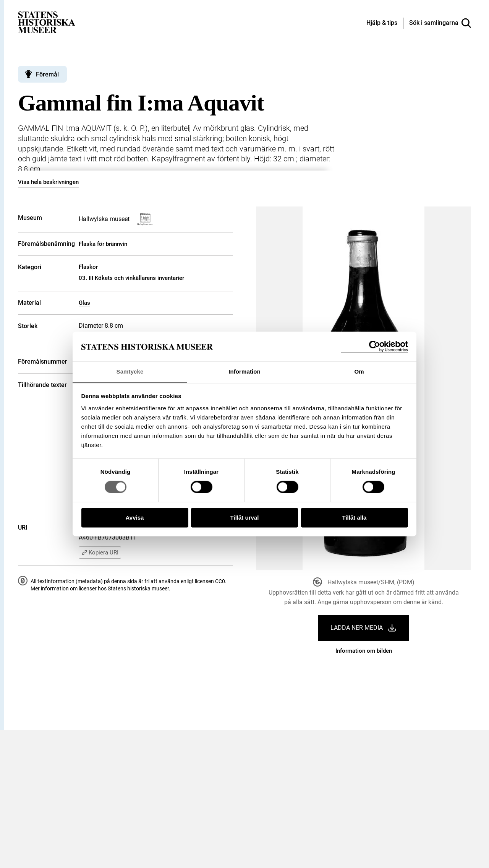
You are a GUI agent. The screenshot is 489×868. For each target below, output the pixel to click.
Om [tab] (359, 371)
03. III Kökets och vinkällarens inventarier (131, 278)
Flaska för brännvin (103, 244)
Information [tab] (244, 371)
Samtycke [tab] (130, 371)
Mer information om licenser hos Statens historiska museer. (100, 588)
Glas (84, 303)
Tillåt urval (245, 518)
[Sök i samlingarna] (440, 23)
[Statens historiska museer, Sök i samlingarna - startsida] (47, 22)
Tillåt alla (355, 518)
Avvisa (135, 518)
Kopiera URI (100, 553)
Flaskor (88, 267)
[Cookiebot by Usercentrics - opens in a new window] (375, 346)
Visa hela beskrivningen (48, 182)
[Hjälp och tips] (382, 23)
